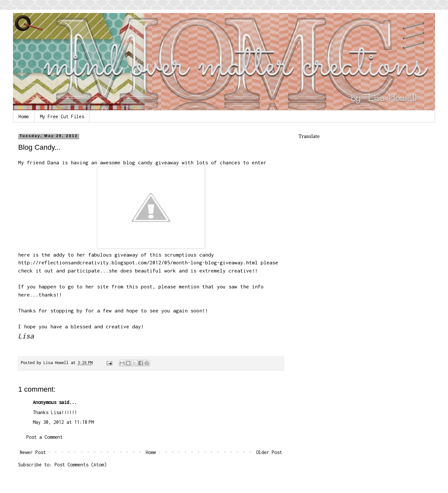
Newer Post (33, 452)
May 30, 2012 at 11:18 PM (63, 422)
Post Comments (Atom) (81, 465)
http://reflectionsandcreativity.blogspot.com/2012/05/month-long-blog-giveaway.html (138, 262)
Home (24, 116)
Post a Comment (44, 437)
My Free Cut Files (62, 116)
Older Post (269, 452)
